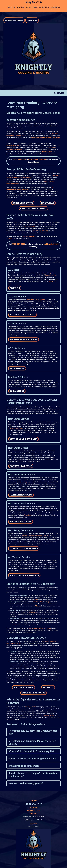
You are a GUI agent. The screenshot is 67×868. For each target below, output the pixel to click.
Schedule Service (23, 203)
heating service (30, 707)
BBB (41, 602)
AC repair (38, 606)
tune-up (9, 238)
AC (21, 707)
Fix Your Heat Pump (21, 466)
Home (9, 7)
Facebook (36, 602)
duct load (14, 625)
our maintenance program (23, 482)
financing (27, 515)
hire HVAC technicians (40, 231)
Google (48, 602)
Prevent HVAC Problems (24, 339)
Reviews (46, 7)
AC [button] (14, 7)
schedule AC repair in (37, 159)
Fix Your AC (48, 203)
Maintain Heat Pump (21, 495)
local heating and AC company (40, 628)
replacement (33, 612)
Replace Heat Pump (21, 522)
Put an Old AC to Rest (23, 315)
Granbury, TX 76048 (33, 810)
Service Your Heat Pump (23, 439)
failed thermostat (50, 275)
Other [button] (28, 7)
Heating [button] (21, 7)
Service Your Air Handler (24, 575)
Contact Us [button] (55, 7)
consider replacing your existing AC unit (36, 536)
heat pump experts (15, 428)
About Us (48, 687)
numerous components (48, 273)
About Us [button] (37, 7)
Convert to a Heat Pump (24, 548)
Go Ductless (17, 391)
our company (30, 227)
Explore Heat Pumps (33, 693)
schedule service (49, 715)
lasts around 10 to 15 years (36, 300)
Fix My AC (15, 288)
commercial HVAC (13, 145)
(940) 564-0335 (33, 2)
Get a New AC (17, 368)
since (36, 600)
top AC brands (47, 152)
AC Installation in (52, 244)
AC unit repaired (29, 236)
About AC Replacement (34, 208)
